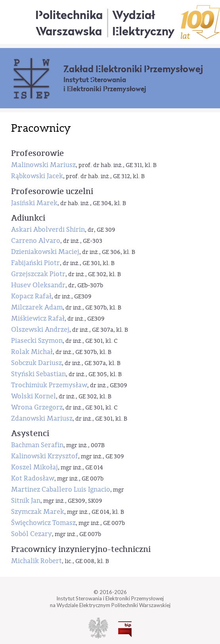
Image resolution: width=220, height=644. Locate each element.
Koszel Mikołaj (34, 467)
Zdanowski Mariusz (42, 418)
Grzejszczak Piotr (38, 274)
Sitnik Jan (26, 501)
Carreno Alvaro (36, 241)
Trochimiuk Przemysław (49, 385)
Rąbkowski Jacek (37, 176)
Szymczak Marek (38, 512)
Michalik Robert (36, 561)
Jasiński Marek (34, 203)
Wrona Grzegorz (37, 407)
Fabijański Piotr (35, 263)
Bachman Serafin (37, 445)
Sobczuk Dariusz (36, 363)
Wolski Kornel (33, 396)
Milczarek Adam (37, 307)
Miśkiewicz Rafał (38, 318)
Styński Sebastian (38, 374)
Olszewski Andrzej (40, 330)
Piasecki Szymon (37, 341)
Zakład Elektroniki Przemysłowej (133, 69)
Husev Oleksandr (38, 285)
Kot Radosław (33, 478)
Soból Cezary (32, 534)
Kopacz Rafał (31, 296)
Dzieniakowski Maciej (45, 252)
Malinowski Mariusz (43, 165)
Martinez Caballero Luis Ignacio (61, 489)
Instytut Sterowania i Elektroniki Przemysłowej (105, 85)
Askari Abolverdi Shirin (48, 230)
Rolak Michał (32, 352)
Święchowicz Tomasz (43, 523)
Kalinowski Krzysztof (45, 456)
